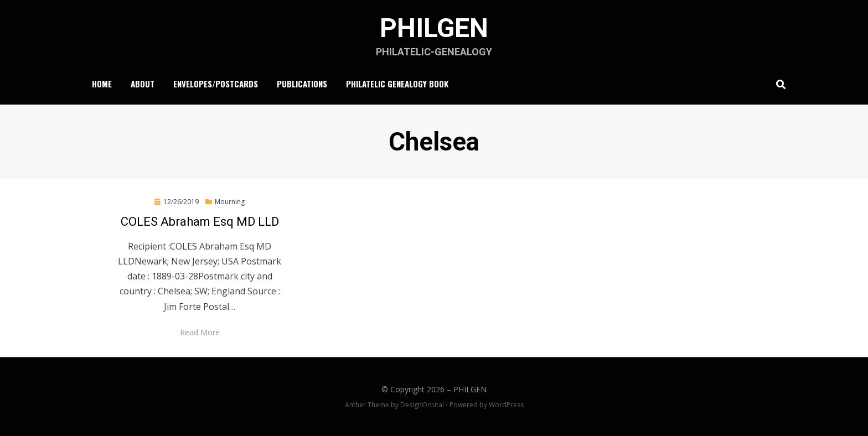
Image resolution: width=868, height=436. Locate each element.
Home (102, 84)
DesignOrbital (422, 405)
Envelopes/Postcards (216, 84)
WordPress (506, 405)
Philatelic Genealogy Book (397, 84)
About (143, 84)
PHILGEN (434, 28)
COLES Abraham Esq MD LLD (200, 222)
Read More (200, 332)
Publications (302, 84)
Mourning (230, 202)
